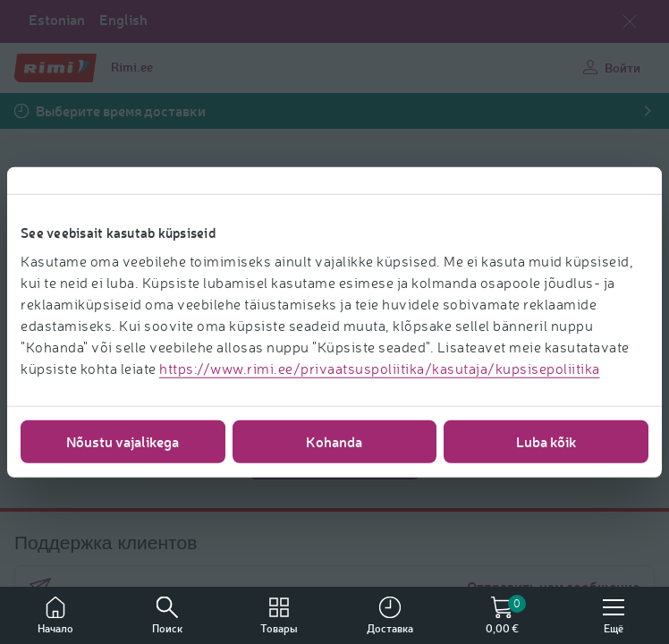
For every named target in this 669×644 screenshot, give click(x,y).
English (123, 20)
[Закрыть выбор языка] (630, 21)
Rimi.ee (132, 67)
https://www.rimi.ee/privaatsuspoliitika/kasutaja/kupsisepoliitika (380, 368)
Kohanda (334, 441)
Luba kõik (546, 441)
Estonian (57, 20)
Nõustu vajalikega (123, 441)
